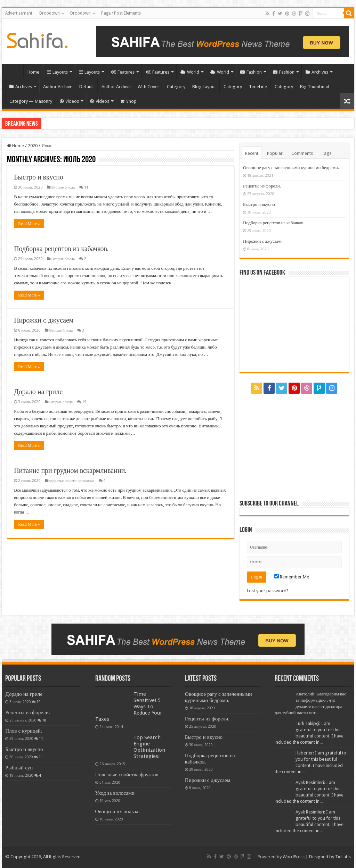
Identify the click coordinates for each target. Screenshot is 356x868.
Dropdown (50, 13)
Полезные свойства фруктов (127, 775)
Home (14, 71)
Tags (326, 153)
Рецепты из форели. (262, 186)
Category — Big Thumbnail (302, 87)
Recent (252, 153)
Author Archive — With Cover (130, 87)
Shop (128, 101)
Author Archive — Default (68, 87)
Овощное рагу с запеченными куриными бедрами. (291, 168)
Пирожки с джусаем (44, 320)
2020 (33, 146)
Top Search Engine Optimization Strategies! (149, 747)
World (190, 72)
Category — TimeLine (245, 87)
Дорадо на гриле (38, 392)
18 (44, 720)
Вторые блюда (63, 187)
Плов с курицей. (24, 731)
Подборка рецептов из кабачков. (61, 249)
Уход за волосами (115, 793)
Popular (275, 153)
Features (123, 72)
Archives (317, 72)
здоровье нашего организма (72, 481)
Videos (69, 101)
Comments (302, 153)
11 (86, 187)
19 (84, 402)
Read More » (29, 224)
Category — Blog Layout (191, 87)
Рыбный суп (19, 768)
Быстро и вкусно (39, 177)
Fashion (251, 72)
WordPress (294, 857)
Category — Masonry (31, 101)
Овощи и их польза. (118, 811)
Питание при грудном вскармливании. (70, 470)
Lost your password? (268, 591)
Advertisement (19, 13)
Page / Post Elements (121, 13)
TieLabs (343, 857)
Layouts (57, 72)
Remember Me (292, 577)
